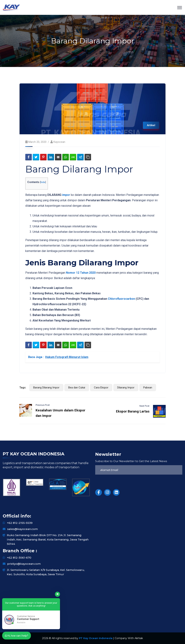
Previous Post (43, 405)
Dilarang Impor (126, 388)
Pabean (148, 388)
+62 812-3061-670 (19, 558)
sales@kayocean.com (22, 529)
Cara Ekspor (101, 388)
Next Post (144, 406)
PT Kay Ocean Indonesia (96, 638)
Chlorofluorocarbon (121, 299)
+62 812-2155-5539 (20, 523)
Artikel (151, 125)
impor (66, 195)
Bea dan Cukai (77, 388)
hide (43, 182)
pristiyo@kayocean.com (24, 564)
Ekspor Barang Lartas (133, 411)
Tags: (23, 388)
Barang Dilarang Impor (46, 388)
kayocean (59, 142)
